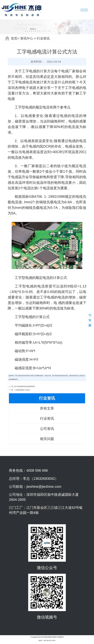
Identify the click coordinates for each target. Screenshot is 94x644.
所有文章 (47, 408)
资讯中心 (27, 38)
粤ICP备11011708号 (50, 641)
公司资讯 (47, 429)
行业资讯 (43, 38)
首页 (14, 38)
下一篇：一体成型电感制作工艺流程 (19, 390)
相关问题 (47, 439)
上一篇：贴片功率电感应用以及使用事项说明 (22, 386)
